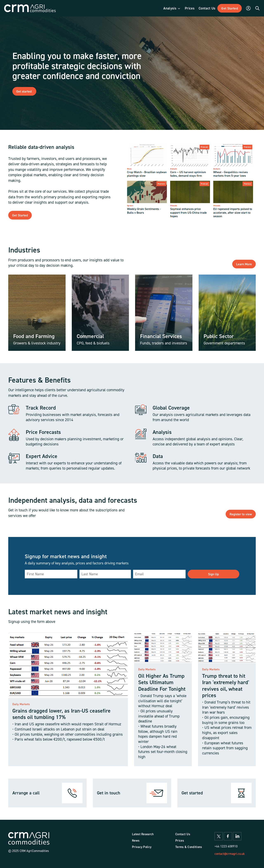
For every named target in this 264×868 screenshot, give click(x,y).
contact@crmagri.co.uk (230, 854)
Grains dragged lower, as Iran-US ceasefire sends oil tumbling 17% (61, 714)
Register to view (241, 514)
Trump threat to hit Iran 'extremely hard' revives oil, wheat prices (226, 685)
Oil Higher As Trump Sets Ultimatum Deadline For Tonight (162, 682)
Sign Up (213, 574)
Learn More (244, 264)
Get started (24, 91)
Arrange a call (26, 793)
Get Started (20, 215)
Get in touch (109, 793)
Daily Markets (21, 704)
